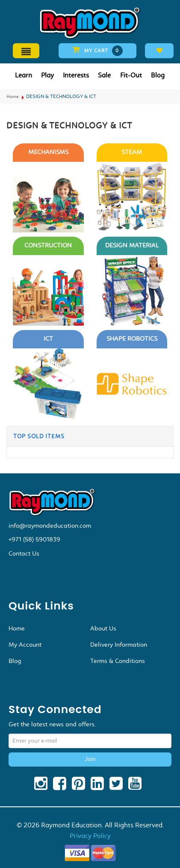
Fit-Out (131, 75)
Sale (104, 75)
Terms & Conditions (118, 661)
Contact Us (24, 553)
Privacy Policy (90, 836)
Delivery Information (119, 645)
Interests (76, 75)
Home (13, 97)
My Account (25, 645)
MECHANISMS (48, 152)
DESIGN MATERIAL (132, 245)
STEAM (132, 152)
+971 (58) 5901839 (34, 539)
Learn (24, 75)
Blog (158, 75)
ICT (48, 339)
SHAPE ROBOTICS (132, 339)
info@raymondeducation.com (50, 526)
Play (47, 75)
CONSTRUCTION (48, 245)
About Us (103, 628)
